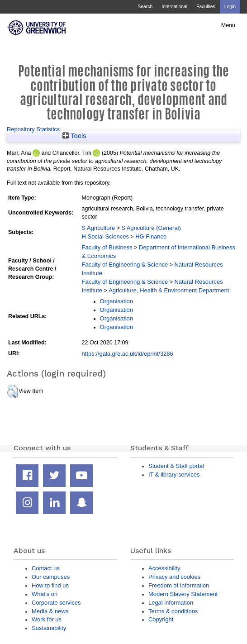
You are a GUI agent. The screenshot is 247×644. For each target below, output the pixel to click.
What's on (45, 594)
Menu (228, 25)
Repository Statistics (33, 129)
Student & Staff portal (176, 466)
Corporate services (56, 603)
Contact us (46, 568)
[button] (12, 391)
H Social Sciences (105, 236)
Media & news (50, 611)
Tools (74, 136)
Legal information (171, 603)
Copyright (161, 619)
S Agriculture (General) (151, 228)
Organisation (116, 301)
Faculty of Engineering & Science (125, 265)
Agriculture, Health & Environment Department (169, 290)
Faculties (206, 7)
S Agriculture (98, 228)
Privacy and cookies (174, 577)
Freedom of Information (179, 585)
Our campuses (51, 577)
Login (230, 7)
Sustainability (49, 628)
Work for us (47, 619)
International (174, 7)
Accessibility (164, 568)
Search (145, 7)
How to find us (50, 585)
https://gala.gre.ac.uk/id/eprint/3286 (128, 354)
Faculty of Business (107, 247)
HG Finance (151, 236)
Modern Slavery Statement (183, 594)
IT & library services (174, 475)
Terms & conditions (173, 611)
